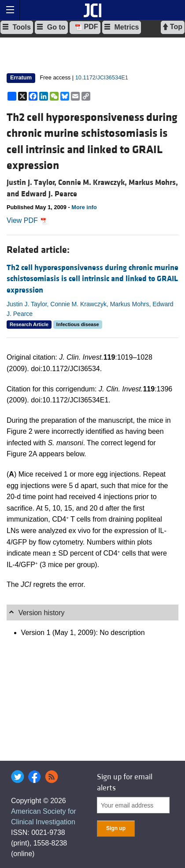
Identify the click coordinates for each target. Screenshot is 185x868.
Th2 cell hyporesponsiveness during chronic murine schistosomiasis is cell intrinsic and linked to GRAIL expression (92, 279)
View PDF (27, 220)
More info (84, 207)
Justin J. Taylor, (32, 182)
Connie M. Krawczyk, (93, 182)
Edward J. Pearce (49, 194)
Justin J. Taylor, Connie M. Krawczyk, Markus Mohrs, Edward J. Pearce (90, 309)
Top (173, 27)
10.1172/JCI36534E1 (102, 77)
